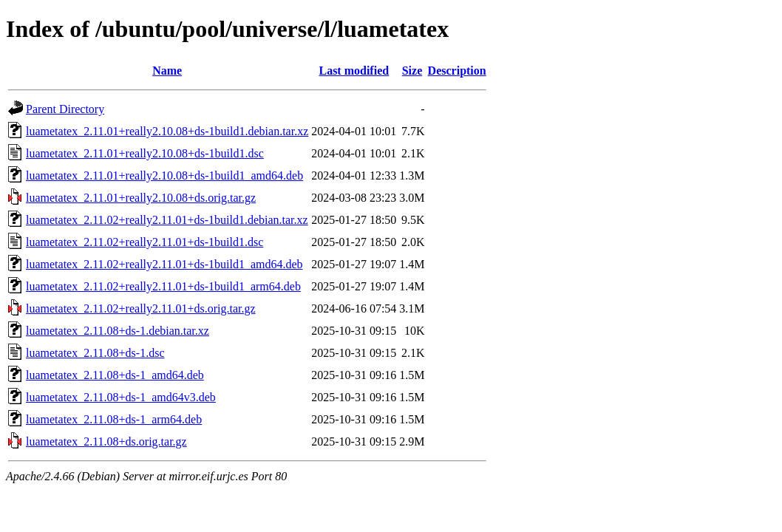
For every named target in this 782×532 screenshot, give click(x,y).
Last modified (354, 71)
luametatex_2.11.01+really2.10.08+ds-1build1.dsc (145, 153)
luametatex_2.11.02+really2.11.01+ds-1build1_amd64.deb (164, 264)
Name (167, 71)
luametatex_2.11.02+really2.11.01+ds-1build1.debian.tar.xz (167, 220)
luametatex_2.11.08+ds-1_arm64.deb (114, 419)
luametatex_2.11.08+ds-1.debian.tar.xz (118, 331)
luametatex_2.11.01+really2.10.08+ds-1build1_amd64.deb (164, 175)
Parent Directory (65, 109)
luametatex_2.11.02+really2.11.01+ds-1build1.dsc (144, 242)
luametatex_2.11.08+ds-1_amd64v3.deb (121, 397)
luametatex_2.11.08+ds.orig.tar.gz (106, 441)
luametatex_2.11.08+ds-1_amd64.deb (115, 375)
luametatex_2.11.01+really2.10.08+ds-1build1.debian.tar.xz (167, 131)
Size (412, 71)
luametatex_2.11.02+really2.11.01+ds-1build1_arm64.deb (163, 286)
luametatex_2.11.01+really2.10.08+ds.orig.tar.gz (141, 198)
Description (457, 71)
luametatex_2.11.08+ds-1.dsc (95, 353)
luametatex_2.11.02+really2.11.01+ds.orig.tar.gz (141, 308)
